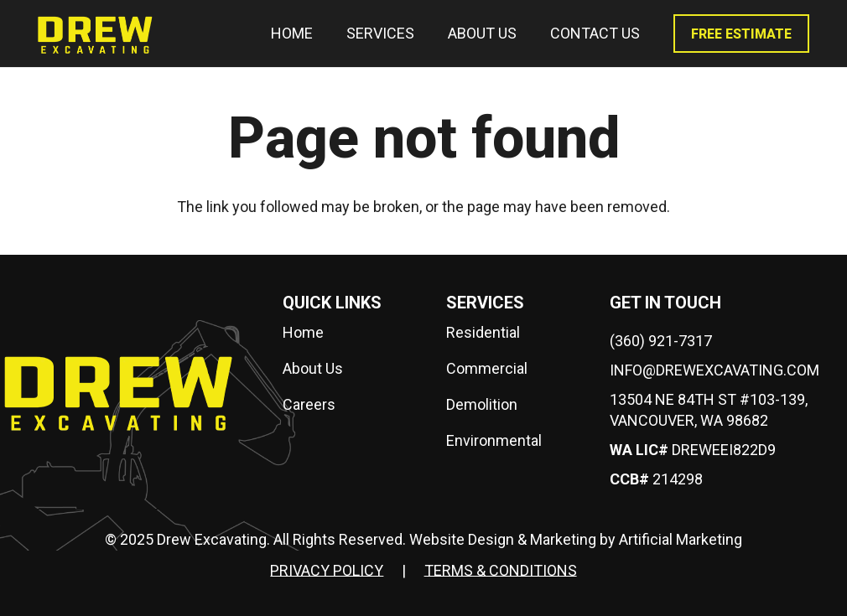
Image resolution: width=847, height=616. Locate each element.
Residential (483, 332)
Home (303, 332)
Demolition (482, 404)
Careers (309, 404)
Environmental (494, 440)
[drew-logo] (95, 34)
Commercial (487, 368)
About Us (313, 368)
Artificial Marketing (681, 539)
